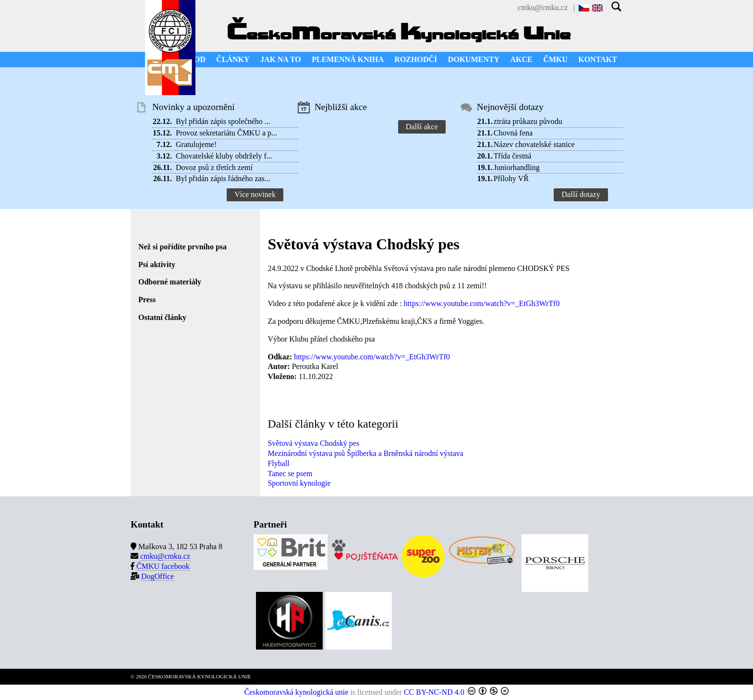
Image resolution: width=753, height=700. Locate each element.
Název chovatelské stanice (534, 144)
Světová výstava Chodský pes (313, 443)
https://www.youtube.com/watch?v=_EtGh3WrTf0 (482, 303)
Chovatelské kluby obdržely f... (224, 156)
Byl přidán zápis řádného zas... (223, 178)
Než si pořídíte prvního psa (182, 247)
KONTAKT (598, 59)
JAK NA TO (281, 59)
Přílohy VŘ (511, 178)
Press (147, 300)
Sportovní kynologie (299, 483)
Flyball (278, 463)
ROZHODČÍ (416, 59)
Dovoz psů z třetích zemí (214, 167)
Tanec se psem (290, 473)
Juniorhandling (517, 167)
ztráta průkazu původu (528, 121)
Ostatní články (162, 317)
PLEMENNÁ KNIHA (348, 59)
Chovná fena (513, 133)
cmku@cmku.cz (543, 7)
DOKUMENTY (474, 59)
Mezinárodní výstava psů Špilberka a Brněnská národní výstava (365, 453)
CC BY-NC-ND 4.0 (434, 692)
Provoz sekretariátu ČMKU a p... (226, 133)
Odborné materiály (170, 282)
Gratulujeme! (196, 144)
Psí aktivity (157, 264)
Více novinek (255, 194)
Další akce (422, 127)
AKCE (522, 59)
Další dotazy (581, 194)
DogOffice (158, 576)
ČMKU (555, 59)
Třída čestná (513, 156)
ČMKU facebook (163, 566)
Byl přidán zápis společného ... (223, 121)
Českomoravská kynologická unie (297, 692)
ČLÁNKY (233, 59)
